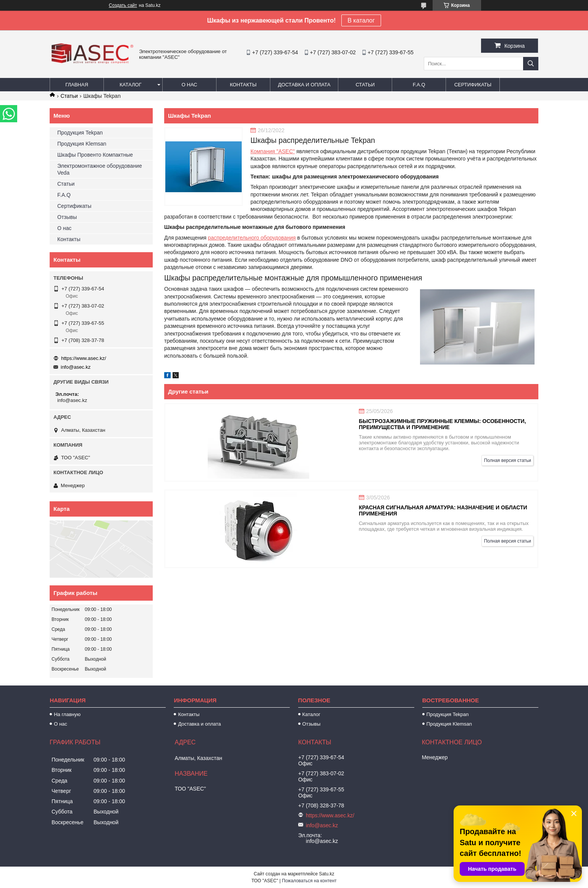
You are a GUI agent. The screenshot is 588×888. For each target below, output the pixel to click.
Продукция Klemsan (82, 144)
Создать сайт (123, 5)
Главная (77, 85)
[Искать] (531, 64)
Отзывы (67, 217)
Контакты (243, 85)
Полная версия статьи (507, 460)
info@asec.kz (76, 367)
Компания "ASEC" (273, 151)
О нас (190, 85)
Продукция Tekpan (80, 133)
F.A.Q (419, 85)
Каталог (130, 85)
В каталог (361, 20)
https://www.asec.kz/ (84, 358)
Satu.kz (326, 874)
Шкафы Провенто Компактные (95, 155)
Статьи (365, 85)
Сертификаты (473, 85)
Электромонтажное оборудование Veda (100, 169)
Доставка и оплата (304, 85)
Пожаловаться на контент (309, 881)
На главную (67, 714)
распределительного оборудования (252, 238)
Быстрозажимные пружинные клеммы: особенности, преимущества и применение (443, 424)
